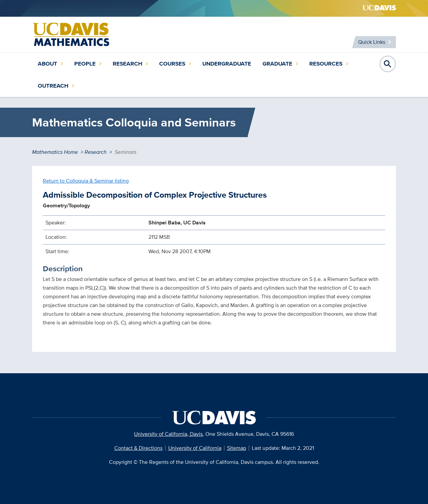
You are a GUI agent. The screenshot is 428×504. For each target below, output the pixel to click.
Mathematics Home (55, 152)
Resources (326, 64)
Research (127, 64)
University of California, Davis (168, 434)
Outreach (53, 86)
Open (388, 64)
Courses (172, 64)
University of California (195, 448)
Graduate (277, 64)
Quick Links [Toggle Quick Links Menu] (372, 42)
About (47, 64)
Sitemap (237, 448)
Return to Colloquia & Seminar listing (86, 181)
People (85, 64)
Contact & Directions (138, 448)
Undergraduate (227, 64)
